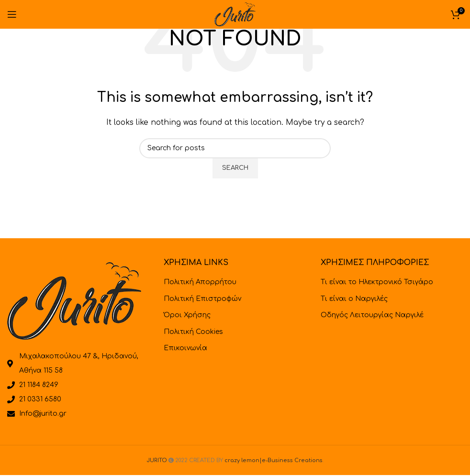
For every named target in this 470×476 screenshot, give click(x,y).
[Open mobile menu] (12, 14)
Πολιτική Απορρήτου (200, 282)
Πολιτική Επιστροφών (202, 299)
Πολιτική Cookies (193, 332)
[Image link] (74, 301)
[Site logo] (235, 14)
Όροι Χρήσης (187, 315)
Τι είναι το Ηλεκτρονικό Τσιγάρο (377, 282)
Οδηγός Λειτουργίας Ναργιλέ (372, 315)
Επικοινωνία (185, 348)
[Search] (235, 148)
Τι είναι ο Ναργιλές (354, 299)
